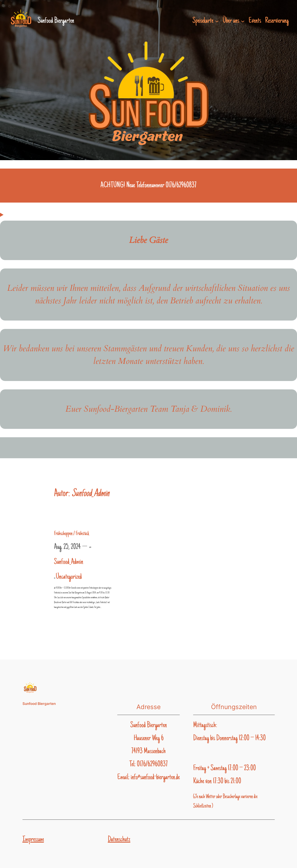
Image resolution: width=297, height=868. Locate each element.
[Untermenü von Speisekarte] (217, 21)
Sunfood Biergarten (39, 704)
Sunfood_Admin (69, 562)
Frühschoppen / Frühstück (72, 534)
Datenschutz (119, 840)
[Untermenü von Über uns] (243, 21)
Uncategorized (69, 577)
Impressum (33, 840)
